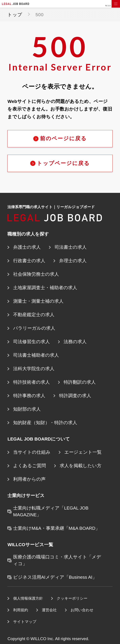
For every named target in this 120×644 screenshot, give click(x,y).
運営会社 (49, 610)
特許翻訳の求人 (80, 382)
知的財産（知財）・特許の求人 (45, 423)
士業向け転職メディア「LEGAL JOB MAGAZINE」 (51, 511)
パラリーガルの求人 (34, 328)
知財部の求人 (27, 409)
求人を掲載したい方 (81, 466)
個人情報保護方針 (28, 598)
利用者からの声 (29, 479)
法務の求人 (75, 342)
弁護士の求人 (27, 247)
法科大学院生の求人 (34, 369)
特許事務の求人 (29, 396)
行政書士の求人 (29, 261)
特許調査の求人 (75, 396)
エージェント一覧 (83, 452)
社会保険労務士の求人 (36, 274)
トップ (15, 15)
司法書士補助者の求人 (36, 355)
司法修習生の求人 (31, 342)
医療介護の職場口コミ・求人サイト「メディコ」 (57, 560)
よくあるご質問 (30, 466)
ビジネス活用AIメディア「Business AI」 (55, 577)
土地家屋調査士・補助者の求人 (45, 288)
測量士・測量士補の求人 (38, 301)
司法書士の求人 (71, 247)
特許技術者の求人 (31, 382)
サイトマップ (25, 622)
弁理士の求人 (73, 261)
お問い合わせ (82, 610)
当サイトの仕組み (32, 452)
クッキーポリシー (72, 598)
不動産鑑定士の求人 (34, 315)
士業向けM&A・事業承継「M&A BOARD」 (57, 528)
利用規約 (21, 610)
